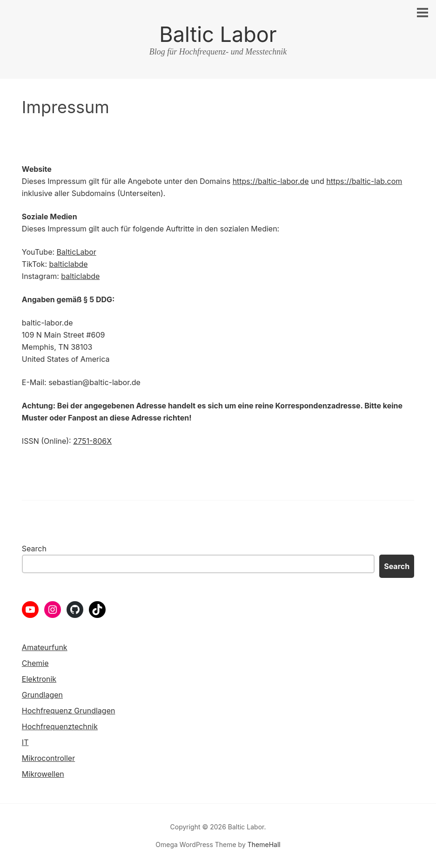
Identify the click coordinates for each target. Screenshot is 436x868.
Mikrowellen (43, 774)
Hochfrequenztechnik (60, 726)
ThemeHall (264, 844)
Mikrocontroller (48, 758)
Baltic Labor (218, 34)
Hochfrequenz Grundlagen (69, 711)
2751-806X (92, 441)
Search (34, 549)
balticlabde (68, 264)
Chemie (35, 663)
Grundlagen (42, 695)
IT (25, 742)
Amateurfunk (45, 647)
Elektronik (39, 679)
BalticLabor (77, 252)
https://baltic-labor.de (271, 181)
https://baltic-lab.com (364, 181)
